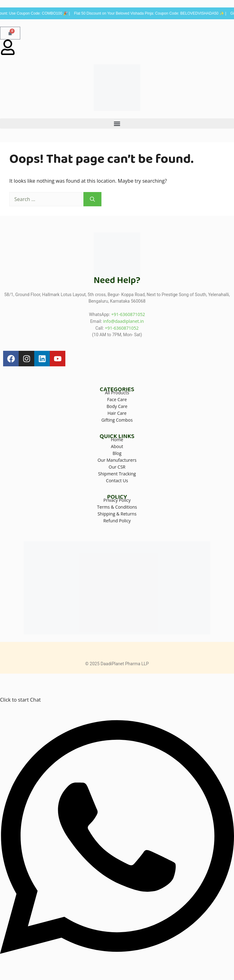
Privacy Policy (117, 500)
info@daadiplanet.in (123, 321)
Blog (117, 453)
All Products (117, 393)
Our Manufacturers (117, 460)
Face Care (117, 399)
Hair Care (117, 413)
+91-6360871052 (128, 314)
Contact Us (117, 481)
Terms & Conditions (117, 507)
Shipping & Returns (117, 514)
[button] (117, 124)
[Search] (92, 199)
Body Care (117, 406)
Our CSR (117, 467)
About (117, 446)
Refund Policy (117, 521)
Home (117, 440)
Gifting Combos (117, 420)
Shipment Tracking (117, 474)
